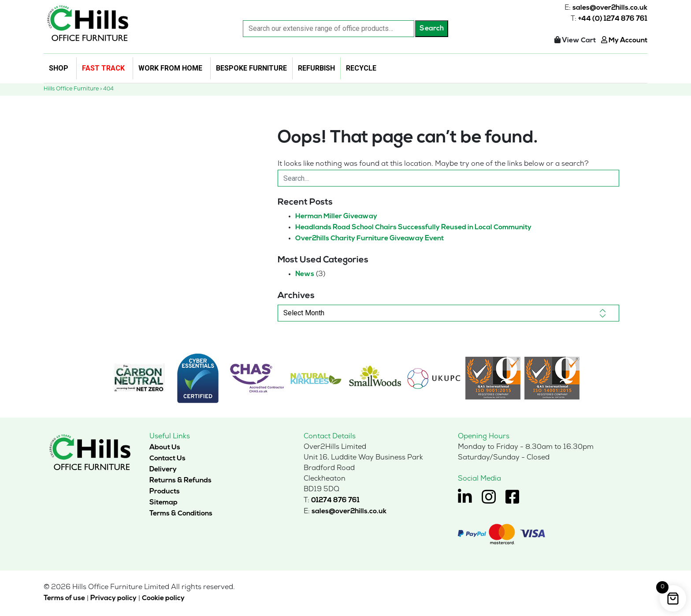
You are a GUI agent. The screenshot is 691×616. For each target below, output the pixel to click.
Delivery (163, 469)
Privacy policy (113, 598)
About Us (165, 447)
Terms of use (64, 598)
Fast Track (103, 68)
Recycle (361, 68)
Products (165, 491)
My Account (624, 41)
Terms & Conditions (181, 513)
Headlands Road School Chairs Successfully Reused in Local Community (413, 227)
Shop (59, 68)
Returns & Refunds (180, 480)
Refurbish (316, 68)
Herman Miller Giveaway (336, 216)
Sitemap (163, 502)
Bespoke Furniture (251, 68)
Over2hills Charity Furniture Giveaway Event (370, 238)
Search (432, 29)
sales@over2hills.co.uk (610, 8)
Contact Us (167, 458)
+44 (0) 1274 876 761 (613, 19)
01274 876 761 (335, 500)
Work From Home (170, 68)
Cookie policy (163, 598)
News (305, 274)
